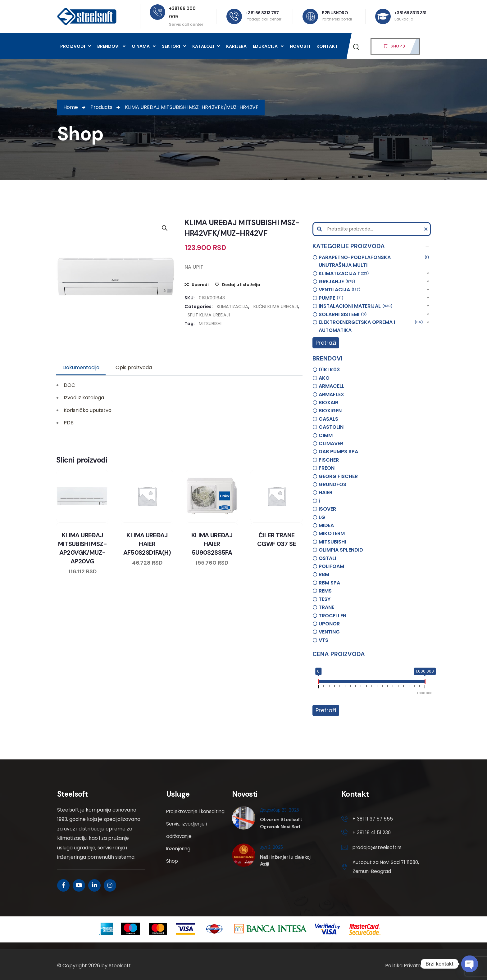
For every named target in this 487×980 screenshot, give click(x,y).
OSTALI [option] (327, 558)
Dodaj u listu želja (241, 285)
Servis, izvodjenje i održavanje (187, 842)
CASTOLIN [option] (331, 427)
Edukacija (268, 46)
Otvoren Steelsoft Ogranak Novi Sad (281, 823)
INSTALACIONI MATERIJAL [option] (356, 306)
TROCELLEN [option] (332, 616)
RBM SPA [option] (329, 583)
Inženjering (179, 861)
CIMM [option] (326, 435)
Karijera (236, 46)
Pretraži (326, 343)
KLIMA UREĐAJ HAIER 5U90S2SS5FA (212, 544)
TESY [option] (325, 599)
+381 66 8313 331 (410, 13)
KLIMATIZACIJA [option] (344, 274)
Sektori (174, 46)
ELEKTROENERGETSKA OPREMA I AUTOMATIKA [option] (371, 326)
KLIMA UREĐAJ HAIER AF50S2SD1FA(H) (147, 544)
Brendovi (111, 46)
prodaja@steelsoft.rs (378, 849)
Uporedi (200, 285)
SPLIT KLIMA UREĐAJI (209, 315)
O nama (144, 46)
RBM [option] (324, 574)
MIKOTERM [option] (332, 533)
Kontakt (327, 46)
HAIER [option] (325, 492)
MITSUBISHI (210, 324)
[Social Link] (63, 885)
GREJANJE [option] (337, 282)
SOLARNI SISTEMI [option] (343, 315)
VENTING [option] (329, 632)
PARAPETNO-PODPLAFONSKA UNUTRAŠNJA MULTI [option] (374, 261)
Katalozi (206, 46)
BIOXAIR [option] (328, 403)
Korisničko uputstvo (88, 410)
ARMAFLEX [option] (331, 394)
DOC (69, 385)
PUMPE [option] (331, 298)
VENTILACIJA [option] (340, 290)
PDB (69, 423)
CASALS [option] (328, 419)
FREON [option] (327, 468)
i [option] (319, 501)
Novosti (300, 46)
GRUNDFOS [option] (332, 484)
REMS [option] (325, 591)
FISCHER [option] (329, 460)
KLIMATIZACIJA (232, 307)
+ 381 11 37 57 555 (373, 819)
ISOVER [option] (327, 509)
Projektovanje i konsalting (184, 818)
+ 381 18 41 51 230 (372, 833)
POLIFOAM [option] (331, 566)
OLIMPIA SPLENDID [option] (341, 550)
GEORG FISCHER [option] (338, 476)
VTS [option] (323, 640)
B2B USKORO (335, 13)
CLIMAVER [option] (331, 443)
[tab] (81, 368)
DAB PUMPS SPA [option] (338, 452)
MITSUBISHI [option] (332, 542)
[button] (372, 246)
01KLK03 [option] (329, 370)
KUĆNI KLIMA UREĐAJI (276, 307)
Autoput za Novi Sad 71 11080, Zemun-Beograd (380, 868)
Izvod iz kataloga (84, 398)
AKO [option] (324, 378)
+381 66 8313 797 (262, 13)
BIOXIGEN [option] (330, 411)
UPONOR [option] (329, 624)
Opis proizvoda (134, 367)
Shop (172, 873)
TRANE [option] (326, 607)
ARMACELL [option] (332, 386)
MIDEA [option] (326, 525)
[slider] (318, 683)
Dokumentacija (81, 367)
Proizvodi (76, 46)
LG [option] (322, 517)
